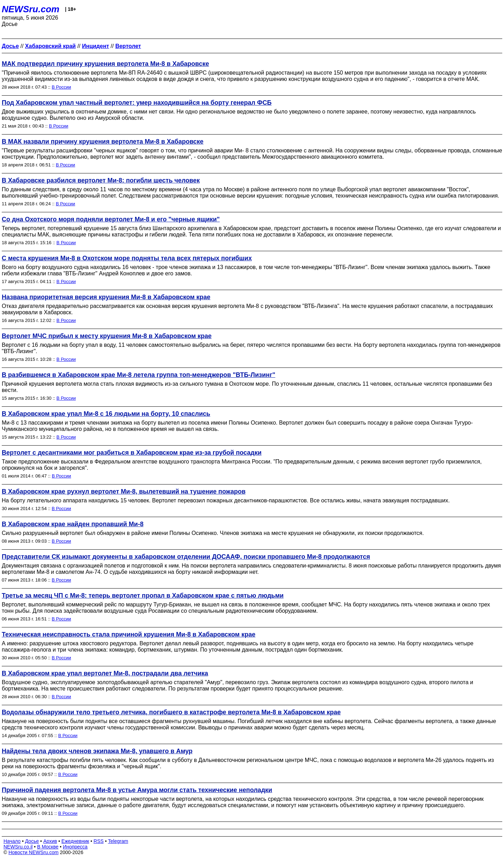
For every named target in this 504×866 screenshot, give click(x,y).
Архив (50, 841)
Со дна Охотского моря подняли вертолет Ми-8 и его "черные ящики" (111, 219)
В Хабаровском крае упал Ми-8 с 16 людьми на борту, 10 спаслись (106, 414)
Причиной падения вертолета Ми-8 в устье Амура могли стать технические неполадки (137, 790)
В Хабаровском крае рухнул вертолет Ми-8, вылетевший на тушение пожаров (124, 492)
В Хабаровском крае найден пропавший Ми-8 (73, 524)
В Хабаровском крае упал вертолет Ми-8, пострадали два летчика (105, 673)
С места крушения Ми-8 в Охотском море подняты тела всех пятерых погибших (127, 258)
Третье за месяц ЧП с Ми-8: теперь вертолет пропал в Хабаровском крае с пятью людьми (143, 596)
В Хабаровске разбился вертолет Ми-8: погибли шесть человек (101, 180)
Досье (32, 841)
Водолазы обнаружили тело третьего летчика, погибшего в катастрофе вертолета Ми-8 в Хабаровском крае (171, 712)
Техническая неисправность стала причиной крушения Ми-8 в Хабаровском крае (129, 634)
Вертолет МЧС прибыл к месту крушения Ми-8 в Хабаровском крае (107, 336)
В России (61, 87)
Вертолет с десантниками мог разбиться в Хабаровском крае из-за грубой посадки (132, 453)
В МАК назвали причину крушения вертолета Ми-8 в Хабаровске (103, 142)
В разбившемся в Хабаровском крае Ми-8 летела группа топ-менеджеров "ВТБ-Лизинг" (138, 375)
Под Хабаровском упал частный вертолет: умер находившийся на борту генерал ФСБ (137, 103)
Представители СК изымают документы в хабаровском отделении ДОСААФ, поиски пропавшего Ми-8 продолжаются (186, 557)
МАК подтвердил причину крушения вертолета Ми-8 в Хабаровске (105, 64)
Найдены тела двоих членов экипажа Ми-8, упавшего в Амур (97, 751)
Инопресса (75, 847)
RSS (99, 841)
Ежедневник (75, 841)
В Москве (48, 847)
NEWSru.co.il (18, 847)
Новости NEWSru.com (33, 852)
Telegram (118, 841)
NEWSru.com (31, 9)
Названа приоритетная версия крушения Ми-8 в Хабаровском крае (106, 297)
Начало (12, 841)
